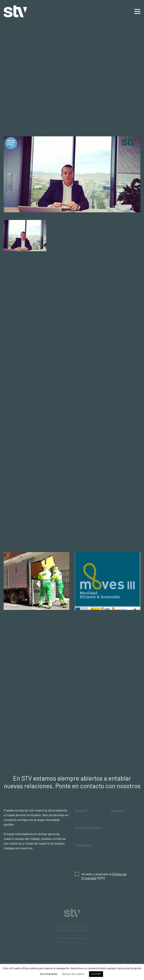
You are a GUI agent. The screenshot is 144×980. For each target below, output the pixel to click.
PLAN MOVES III (107, 618)
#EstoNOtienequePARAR (71, 287)
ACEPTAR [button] (96, 974)
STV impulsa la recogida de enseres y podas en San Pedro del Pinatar (37, 624)
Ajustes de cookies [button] (73, 974)
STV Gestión (15, 11)
